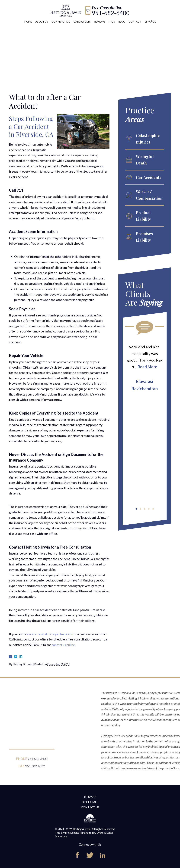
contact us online (63, 645)
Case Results (82, 22)
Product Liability (143, 216)
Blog (122, 22)
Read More (147, 367)
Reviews (100, 22)
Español (150, 22)
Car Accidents (149, 177)
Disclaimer (90, 802)
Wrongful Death (145, 160)
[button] (136, 509)
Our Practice (61, 22)
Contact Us (90, 807)
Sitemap (90, 796)
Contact (135, 22)
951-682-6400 (111, 13)
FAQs (112, 22)
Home (28, 22)
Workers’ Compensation (149, 195)
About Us (42, 22)
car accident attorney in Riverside (50, 634)
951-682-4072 (35, 771)
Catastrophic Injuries (148, 139)
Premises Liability (144, 237)
